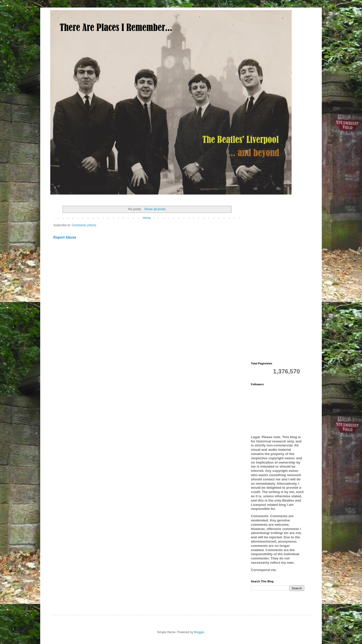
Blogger (199, 632)
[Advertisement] (278, 279)
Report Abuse (65, 237)
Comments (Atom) (84, 225)
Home (147, 218)
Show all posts (155, 209)
